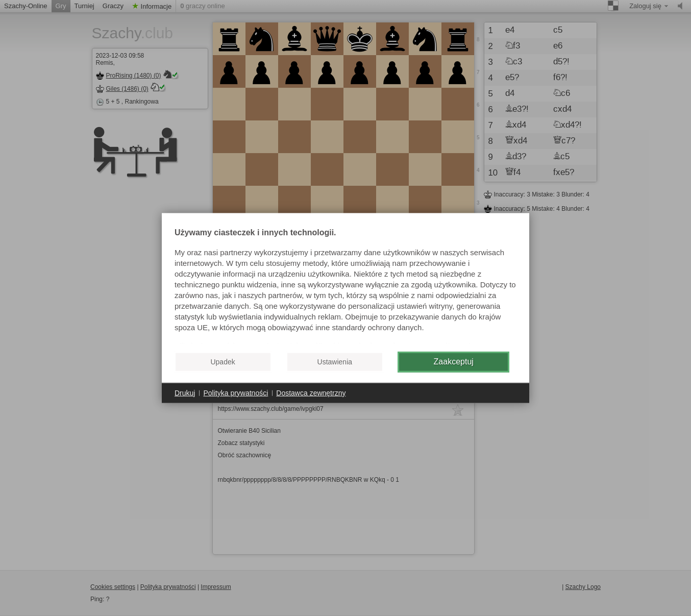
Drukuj (185, 392)
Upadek (223, 362)
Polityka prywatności (236, 392)
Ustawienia (335, 362)
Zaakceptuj (454, 362)
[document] (345, 286)
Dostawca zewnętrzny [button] (311, 392)
